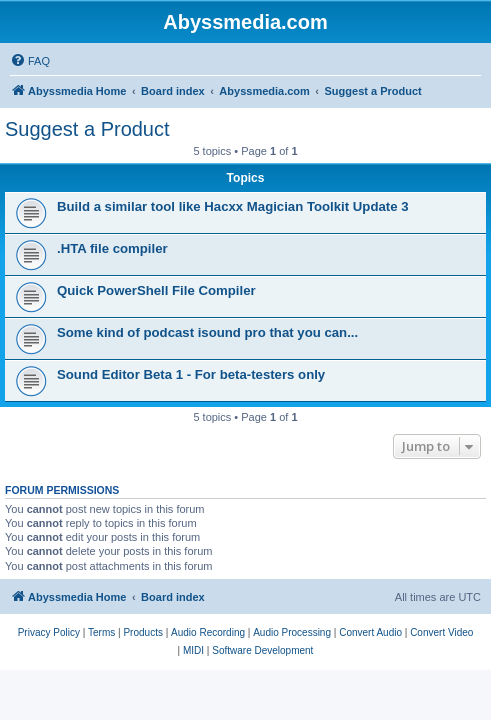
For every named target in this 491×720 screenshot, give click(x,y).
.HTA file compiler (112, 248)
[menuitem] (30, 61)
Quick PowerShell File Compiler (156, 290)
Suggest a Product (87, 129)
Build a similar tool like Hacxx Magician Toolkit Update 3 (233, 206)
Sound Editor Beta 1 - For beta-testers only (191, 374)
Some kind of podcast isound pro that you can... (207, 332)
